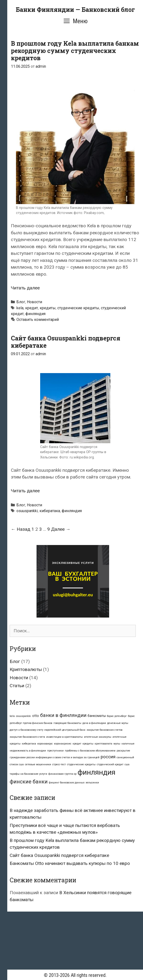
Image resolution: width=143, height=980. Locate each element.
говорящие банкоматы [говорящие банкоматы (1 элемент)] (67, 723)
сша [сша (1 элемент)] (127, 764)
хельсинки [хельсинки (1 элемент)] (92, 783)
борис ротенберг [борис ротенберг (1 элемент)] (117, 716)
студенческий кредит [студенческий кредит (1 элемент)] (110, 764)
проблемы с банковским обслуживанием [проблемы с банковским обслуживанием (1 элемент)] (90, 751)
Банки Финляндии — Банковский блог (75, 10)
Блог (21, 302)
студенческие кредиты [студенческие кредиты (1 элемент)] (81, 764)
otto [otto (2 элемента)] (36, 716)
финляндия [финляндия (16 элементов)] (97, 772)
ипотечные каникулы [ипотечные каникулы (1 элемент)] (98, 737)
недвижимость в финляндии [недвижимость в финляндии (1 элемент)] (28, 751)
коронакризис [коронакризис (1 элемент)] (63, 744)
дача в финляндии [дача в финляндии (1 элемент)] (94, 723)
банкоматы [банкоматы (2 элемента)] (97, 716)
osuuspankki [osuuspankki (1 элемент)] (23, 716)
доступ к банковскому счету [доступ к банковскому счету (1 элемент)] (26, 730)
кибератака (50, 511)
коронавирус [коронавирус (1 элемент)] (45, 744)
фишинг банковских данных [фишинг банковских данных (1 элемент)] (67, 783)
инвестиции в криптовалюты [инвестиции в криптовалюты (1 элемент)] (64, 737)
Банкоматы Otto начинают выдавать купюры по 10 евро (70, 863)
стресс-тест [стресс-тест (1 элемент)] (59, 764)
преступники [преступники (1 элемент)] (55, 751)
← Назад (21, 529)
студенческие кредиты (78, 308)
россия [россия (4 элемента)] (108, 757)
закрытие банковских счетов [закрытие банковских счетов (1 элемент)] (105, 730)
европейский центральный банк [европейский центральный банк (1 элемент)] (65, 730)
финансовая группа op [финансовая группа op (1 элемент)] (62, 774)
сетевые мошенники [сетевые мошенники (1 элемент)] (38, 764)
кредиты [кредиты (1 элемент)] (88, 744)
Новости (34, 302)
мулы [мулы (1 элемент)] (117, 744)
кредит (32, 308)
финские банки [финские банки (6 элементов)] (29, 782)
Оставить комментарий (38, 320)
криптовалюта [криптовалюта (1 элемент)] (103, 744)
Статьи (17, 686)
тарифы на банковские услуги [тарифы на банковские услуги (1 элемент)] (28, 774)
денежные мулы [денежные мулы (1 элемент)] (118, 723)
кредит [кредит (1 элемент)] (77, 744)
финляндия (35, 314)
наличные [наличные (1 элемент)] (128, 744)
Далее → (61, 529)
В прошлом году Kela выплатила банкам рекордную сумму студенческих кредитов (75, 51)
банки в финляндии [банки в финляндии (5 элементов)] (63, 715)
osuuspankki (27, 511)
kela (20, 308)
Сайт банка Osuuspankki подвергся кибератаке (66, 342)
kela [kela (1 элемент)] (12, 716)
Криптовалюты (26, 669)
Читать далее (25, 288)
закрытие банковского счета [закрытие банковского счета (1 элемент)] (27, 737)
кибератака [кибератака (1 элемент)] (29, 744)
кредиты (48, 308)
